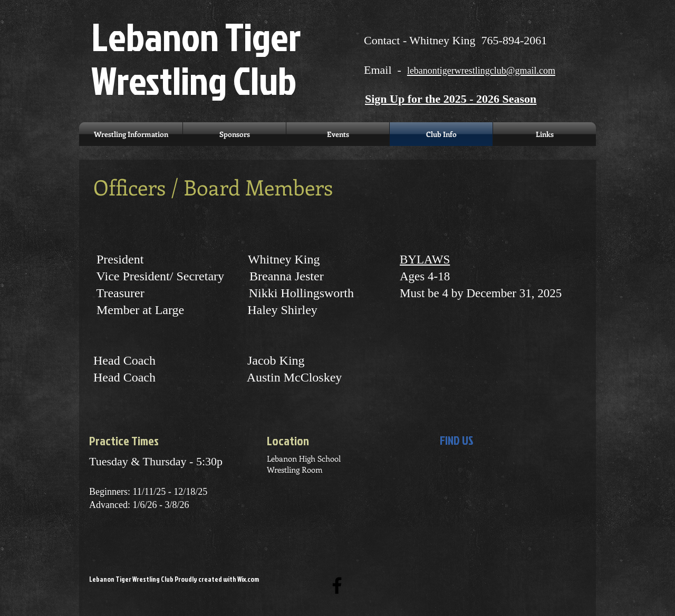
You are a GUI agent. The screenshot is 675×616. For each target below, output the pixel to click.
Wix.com (248, 579)
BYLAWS (425, 260)
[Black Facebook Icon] (337, 585)
